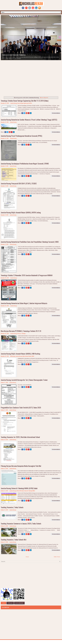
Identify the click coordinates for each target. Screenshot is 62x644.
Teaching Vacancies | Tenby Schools (12, 507)
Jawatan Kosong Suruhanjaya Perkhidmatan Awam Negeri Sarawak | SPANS (25, 164)
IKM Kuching (13, 356)
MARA (33, 356)
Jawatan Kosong (14, 103)
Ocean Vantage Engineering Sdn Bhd (25, 103)
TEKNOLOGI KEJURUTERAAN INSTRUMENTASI (14, 55)
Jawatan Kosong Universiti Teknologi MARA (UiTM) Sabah (19, 488)
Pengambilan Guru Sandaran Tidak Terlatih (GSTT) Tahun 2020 (21, 407)
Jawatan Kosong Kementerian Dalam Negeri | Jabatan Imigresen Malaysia (24, 303)
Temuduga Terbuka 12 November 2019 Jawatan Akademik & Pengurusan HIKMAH (27, 275)
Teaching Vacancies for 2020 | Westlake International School (20, 437)
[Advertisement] (13, 85)
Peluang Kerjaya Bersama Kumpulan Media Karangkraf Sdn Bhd (21, 466)
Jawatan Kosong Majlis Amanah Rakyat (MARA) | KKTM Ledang (21, 212)
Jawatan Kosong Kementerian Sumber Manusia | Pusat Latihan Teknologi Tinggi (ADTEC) (29, 120)
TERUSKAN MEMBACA (56, 113)
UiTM (17, 491)
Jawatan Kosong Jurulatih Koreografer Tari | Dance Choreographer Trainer (24, 380)
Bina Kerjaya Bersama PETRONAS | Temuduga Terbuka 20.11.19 (21, 331)
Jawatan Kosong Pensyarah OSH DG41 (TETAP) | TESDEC (19, 183)
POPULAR (10, 603)
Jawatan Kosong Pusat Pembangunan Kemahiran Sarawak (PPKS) (21, 136)
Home (27, 557)
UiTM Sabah (21, 491)
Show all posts (44, 98)
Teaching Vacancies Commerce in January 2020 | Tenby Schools (21, 524)
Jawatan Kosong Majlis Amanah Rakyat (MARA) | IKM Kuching (20, 354)
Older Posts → (57, 557)
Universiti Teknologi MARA (30, 491)
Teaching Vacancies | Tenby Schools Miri (14, 540)
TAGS (3, 603)
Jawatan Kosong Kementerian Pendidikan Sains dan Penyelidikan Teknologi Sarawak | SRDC (30, 242)
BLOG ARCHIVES (19, 603)
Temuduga (23, 333)
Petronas (19, 333)
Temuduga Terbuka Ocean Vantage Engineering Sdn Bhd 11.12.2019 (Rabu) (25, 101)
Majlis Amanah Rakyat (27, 356)
